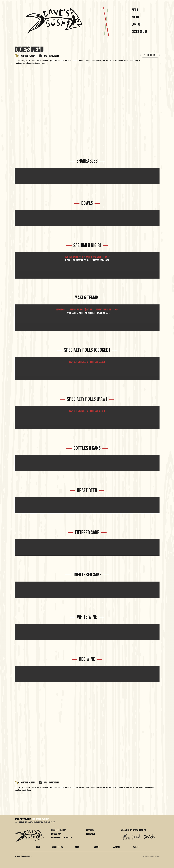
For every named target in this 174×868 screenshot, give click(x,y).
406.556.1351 (56, 834)
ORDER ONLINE (58, 847)
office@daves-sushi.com (61, 838)
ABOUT (97, 847)
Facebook (90, 830)
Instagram (91, 834)
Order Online (140, 32)
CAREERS (136, 847)
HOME (38, 847)
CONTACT (116, 847)
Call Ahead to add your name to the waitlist (35, 823)
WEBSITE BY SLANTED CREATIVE (151, 856)
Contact (137, 25)
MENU (135, 10)
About (136, 17)
